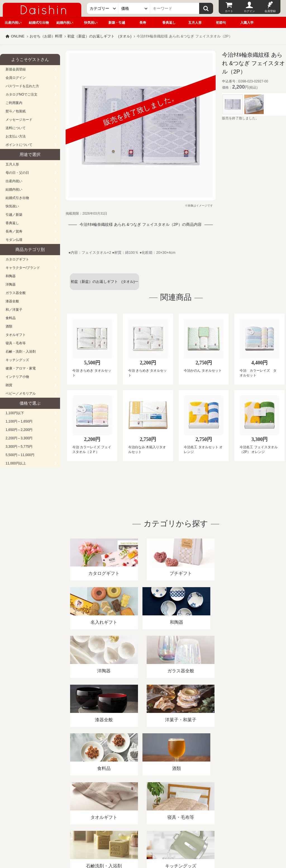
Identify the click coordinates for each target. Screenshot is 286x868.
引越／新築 (14, 215)
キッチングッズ (17, 360)
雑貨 (9, 385)
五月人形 (195, 23)
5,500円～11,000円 (20, 455)
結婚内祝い (65, 23)
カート (229, 11)
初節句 (221, 23)
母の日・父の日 (17, 173)
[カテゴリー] (103, 8)
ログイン (249, 11)
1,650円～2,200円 (19, 430)
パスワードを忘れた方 (22, 86)
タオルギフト (16, 335)
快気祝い (91, 23)
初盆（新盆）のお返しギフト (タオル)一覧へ (105, 285)
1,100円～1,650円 (19, 421)
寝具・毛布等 (16, 343)
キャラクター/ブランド (23, 268)
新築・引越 (117, 23)
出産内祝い (13, 23)
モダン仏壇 (14, 240)
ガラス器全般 (16, 293)
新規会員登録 (16, 69)
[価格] (134, 8)
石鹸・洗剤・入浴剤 (21, 352)
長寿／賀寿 (14, 231)
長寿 (143, 23)
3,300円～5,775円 (19, 447)
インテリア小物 (17, 377)
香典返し (169, 23)
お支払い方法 (16, 136)
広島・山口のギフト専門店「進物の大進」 (143, 834)
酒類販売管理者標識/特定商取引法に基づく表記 (99, 804)
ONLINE (18, 36)
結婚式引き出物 (17, 198)
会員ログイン (16, 78)
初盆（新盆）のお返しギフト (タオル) (99, 36)
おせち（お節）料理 (46, 36)
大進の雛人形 (143, 841)
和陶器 (11, 276)
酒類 (9, 326)
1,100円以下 (15, 413)
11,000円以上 (16, 463)
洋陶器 (11, 284)
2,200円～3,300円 (19, 438)
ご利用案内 (14, 103)
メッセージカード (19, 120)
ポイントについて (19, 145)
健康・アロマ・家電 (21, 368)
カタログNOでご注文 (22, 94)
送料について (16, 128)
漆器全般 (12, 301)
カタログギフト (17, 259)
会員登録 (270, 11)
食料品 (11, 318)
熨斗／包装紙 (16, 111)
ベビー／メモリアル (21, 393)
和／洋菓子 (14, 310)
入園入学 (247, 23)
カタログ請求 (202, 804)
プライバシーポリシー (165, 804)
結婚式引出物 (39, 23)
